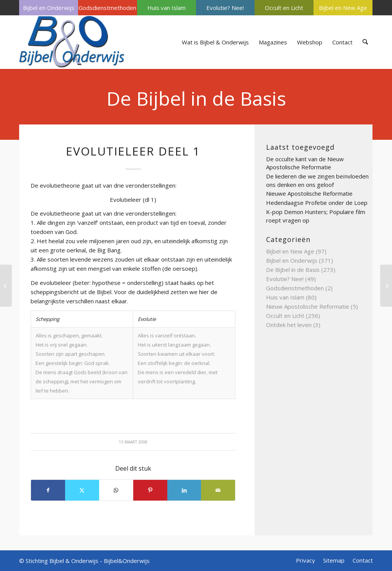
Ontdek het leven (289, 325)
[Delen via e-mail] (218, 490)
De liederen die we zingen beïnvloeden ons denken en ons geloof (317, 180)
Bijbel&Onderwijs (127, 561)
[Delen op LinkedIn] (184, 490)
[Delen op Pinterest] (150, 490)
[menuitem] (49, 8)
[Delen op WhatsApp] (116, 490)
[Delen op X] (82, 490)
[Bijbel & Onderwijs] (72, 42)
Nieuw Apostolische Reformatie (308, 306)
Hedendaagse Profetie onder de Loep (317, 203)
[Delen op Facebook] (48, 490)
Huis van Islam (167, 8)
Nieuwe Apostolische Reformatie (309, 193)
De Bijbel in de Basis (196, 98)
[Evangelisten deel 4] (386, 286)
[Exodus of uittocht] (6, 286)
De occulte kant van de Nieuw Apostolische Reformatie (305, 163)
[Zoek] (365, 42)
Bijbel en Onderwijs (49, 8)
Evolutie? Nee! (225, 8)
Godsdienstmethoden (107, 8)
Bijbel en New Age (343, 8)
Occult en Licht (284, 8)
